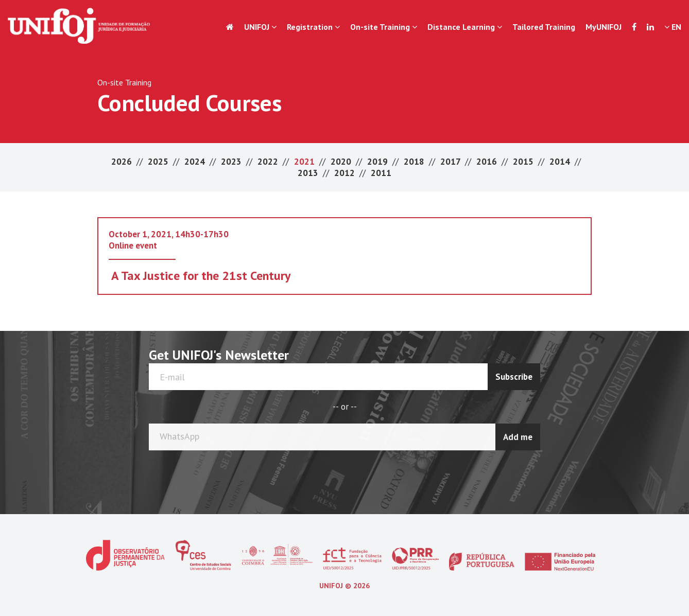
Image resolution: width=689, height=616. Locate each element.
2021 (305, 162)
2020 (342, 162)
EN (673, 27)
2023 (232, 162)
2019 (378, 162)
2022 (269, 162)
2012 (346, 173)
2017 (451, 162)
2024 (196, 162)
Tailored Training (544, 27)
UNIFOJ (260, 27)
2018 (415, 162)
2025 (159, 162)
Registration (313, 27)
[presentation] (499, 474)
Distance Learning (465, 27)
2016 (488, 162)
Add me (518, 436)
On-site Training (384, 27)
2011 (381, 173)
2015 (524, 162)
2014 (561, 162)
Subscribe (514, 377)
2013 (309, 173)
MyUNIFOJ (604, 27)
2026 (123, 162)
